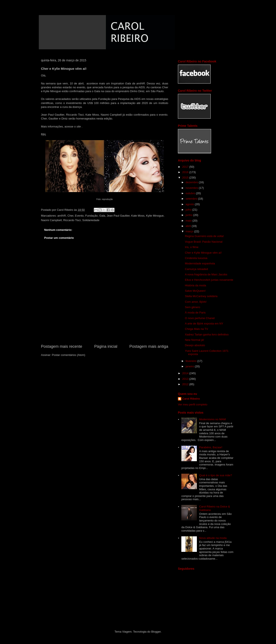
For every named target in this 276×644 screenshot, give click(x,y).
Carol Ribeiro (191, 399)
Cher (70, 216)
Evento (79, 216)
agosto (190, 204)
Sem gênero (192, 307)
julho (189, 210)
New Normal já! (194, 340)
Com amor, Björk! (196, 302)
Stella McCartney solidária (201, 296)
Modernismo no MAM (212, 419)
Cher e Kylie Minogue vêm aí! (203, 253)
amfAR (62, 216)
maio (189, 221)
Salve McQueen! (195, 291)
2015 (186, 178)
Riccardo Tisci (72, 220)
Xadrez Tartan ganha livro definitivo (207, 334)
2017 (186, 167)
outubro (191, 193)
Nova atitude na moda (213, 538)
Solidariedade (91, 220)
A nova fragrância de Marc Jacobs (206, 274)
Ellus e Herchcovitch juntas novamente (209, 280)
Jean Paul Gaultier (118, 216)
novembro (192, 188)
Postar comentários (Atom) (69, 355)
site (79, 126)
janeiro (190, 366)
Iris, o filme (192, 247)
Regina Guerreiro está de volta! (204, 236)
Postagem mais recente (62, 346)
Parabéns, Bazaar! (211, 447)
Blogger (156, 632)
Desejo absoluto (195, 345)
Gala (102, 216)
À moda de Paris (195, 313)
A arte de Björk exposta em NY (204, 324)
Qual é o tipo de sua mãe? (216, 475)
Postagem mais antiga (149, 346)
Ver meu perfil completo (193, 404)
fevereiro (191, 361)
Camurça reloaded (196, 269)
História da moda (195, 285)
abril (189, 226)
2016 (186, 172)
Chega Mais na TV (196, 329)
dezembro (192, 182)
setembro (192, 199)
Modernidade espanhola (200, 263)
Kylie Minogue (155, 216)
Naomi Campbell (51, 220)
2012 (186, 384)
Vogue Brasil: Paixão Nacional (204, 242)
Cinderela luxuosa (196, 258)
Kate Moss (138, 216)
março (190, 231)
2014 (186, 373)
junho (189, 215)
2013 (186, 379)
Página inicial (106, 346)
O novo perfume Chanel (200, 318)
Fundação (91, 216)
